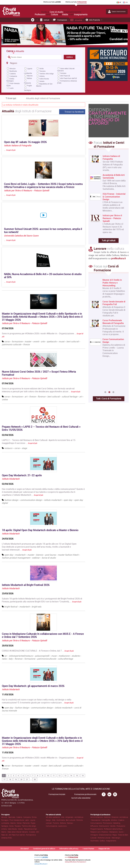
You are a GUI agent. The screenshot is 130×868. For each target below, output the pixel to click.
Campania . (28, 817)
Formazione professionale (85, 794)
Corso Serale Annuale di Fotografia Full (114, 303)
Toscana (42, 71)
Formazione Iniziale (57, 794)
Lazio (12, 88)
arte (43, 341)
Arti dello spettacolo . (54, 817)
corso (7, 341)
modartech (20, 555)
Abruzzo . (5, 817)
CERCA (70, 57)
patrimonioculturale (47, 659)
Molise (29, 78)
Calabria (13, 74)
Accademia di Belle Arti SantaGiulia (114, 176)
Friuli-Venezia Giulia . (17, 820)
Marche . (14, 823)
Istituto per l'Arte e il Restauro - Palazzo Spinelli (27, 191)
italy (11, 659)
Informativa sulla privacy (69, 849)
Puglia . (33, 823)
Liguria (30, 68)
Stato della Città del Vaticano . (18, 832)
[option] (108, 319)
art (26, 397)
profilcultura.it (118, 258)
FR (125, 2)
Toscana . (18, 826)
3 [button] (113, 392)
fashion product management (16, 558)
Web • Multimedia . (59, 820)
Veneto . (21, 829)
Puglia (29, 85)
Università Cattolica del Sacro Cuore (21, 236)
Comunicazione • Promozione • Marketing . (106, 823)
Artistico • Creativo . (118, 820)
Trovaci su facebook (74, 112)
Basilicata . (12, 817)
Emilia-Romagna (11, 80)
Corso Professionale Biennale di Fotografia (113, 322)
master (28, 341)
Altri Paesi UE (65, 76)
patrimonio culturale (12, 344)
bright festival (11, 607)
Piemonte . (27, 823)
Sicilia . (12, 826)
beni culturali (73, 341)
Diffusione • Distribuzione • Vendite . (104, 826)
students (76, 656)
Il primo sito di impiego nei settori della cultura (48, 859)
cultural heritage (69, 397)
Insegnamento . (111, 841)
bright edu (36, 607)
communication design (31, 500)
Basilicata (13, 71)
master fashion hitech (68, 555)
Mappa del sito (104, 849)
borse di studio (49, 558)
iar (6, 656)
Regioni (12, 63)
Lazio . (28, 820)
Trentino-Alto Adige (46, 74)
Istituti (45, 20)
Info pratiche (93, 20)
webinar (36, 558)
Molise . (20, 823)
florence (42, 397)
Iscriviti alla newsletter (81, 798)
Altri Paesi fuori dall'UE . (17, 835)
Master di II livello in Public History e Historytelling (112, 283)
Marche (30, 76)
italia (4, 659)
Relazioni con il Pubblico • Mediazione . (105, 832)
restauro (8, 448)
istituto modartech (53, 500)
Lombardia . (6, 823)
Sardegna (28, 90)
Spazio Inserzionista (117, 12)
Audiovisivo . (63, 826)
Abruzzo (13, 68)
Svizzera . (33, 832)
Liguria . (33, 820)
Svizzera (63, 73)
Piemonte (27, 83)
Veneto (42, 81)
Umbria (42, 76)
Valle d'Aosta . (13, 829)
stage (24, 448)
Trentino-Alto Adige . (29, 826)
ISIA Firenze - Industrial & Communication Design (114, 197)
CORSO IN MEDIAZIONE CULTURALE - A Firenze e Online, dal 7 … (38, 651)
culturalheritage (65, 659)
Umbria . (5, 829)
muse (54, 656)
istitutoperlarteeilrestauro (21, 656)
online (5, 400)
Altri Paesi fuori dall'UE (69, 78)
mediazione (64, 656)
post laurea (50, 555)
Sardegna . (5, 826)
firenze (26, 344)
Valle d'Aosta (44, 79)
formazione (17, 341)
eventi (36, 341)
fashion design (11, 500)
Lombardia (28, 73)
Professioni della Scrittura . (113, 829)
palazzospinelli (42, 656)
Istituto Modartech (11, 479)
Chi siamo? (25, 849)
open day (68, 500)
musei (62, 341)
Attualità (76, 20)
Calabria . (20, 817)
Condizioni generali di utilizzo (44, 849)
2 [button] (109, 392)
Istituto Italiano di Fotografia (18, 145)
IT (119, 2)
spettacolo (52, 341)
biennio (40, 555)
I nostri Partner (88, 849)
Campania (13, 76)
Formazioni (60, 20)
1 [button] (105, 392)
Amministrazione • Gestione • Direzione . (105, 817)
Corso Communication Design (113, 341)
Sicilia (41, 68)
